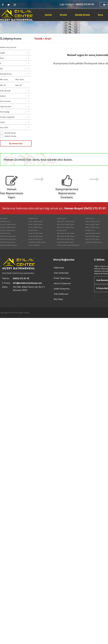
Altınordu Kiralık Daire (66, 233)
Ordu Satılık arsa (61, 294)
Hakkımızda (59, 268)
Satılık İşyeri (62, 218)
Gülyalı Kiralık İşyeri (8, 239)
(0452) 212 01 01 (85, 4)
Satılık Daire (33, 218)
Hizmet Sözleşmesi (62, 283)
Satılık (48, 15)
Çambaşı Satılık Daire (37, 242)
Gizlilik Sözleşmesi (62, 289)
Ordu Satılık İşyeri (36, 224)
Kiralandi (4, 218)
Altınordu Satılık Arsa (65, 227)
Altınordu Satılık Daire (66, 221)
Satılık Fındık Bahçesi (8, 245)
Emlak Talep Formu (62, 278)
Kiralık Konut (5, 233)
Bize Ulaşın (58, 299)
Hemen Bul (16, 143)
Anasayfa (5, 27)
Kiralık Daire (33, 230)
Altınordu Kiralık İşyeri (66, 236)
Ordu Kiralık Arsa (35, 239)
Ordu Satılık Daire (36, 221)
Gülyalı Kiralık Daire (8, 236)
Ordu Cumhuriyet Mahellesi (68, 245)
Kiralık (63, 15)
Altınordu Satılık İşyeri (66, 224)
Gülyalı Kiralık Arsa (8, 242)
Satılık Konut (5, 221)
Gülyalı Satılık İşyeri (8, 227)
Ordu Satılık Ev (34, 245)
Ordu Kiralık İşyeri (36, 236)
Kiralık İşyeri (62, 230)
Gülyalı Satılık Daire (8, 224)
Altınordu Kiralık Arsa (65, 239)
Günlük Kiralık (82, 15)
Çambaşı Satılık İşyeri (66, 242)
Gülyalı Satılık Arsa (8, 230)
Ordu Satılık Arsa (35, 227)
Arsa (100, 15)
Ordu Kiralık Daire (36, 233)
